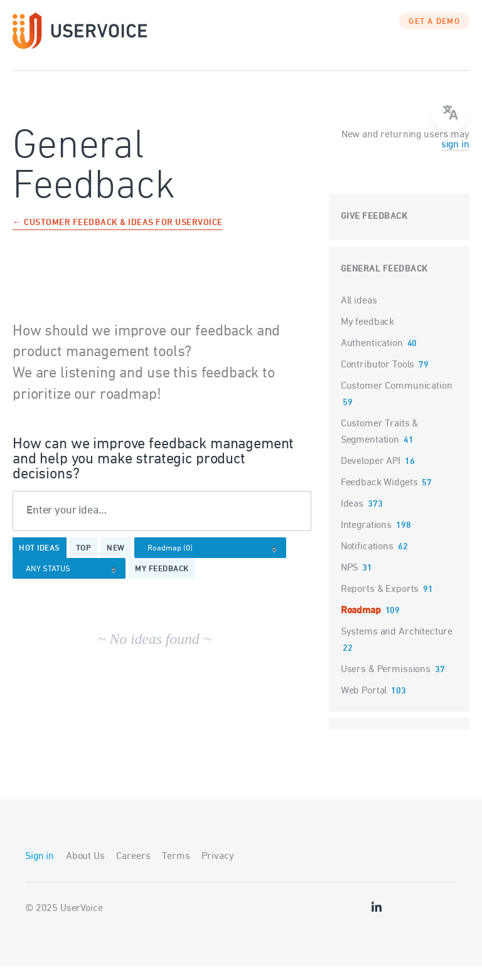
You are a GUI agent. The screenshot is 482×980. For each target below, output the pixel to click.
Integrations (366, 539)
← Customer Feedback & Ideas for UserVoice (118, 237)
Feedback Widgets (379, 496)
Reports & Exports (380, 603)
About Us (85, 870)
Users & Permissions (386, 683)
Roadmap (361, 624)
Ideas (352, 517)
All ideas (359, 314)
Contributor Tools (378, 378)
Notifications (367, 560)
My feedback (162, 583)
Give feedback (374, 230)
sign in (455, 158)
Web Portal (364, 704)
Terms (176, 870)
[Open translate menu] (451, 113)
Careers (133, 870)
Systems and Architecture (397, 645)
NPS (350, 581)
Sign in (40, 870)
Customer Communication (397, 399)
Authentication (372, 357)
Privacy (217, 870)
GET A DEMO (434, 34)
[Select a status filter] (73, 583)
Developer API (371, 475)
